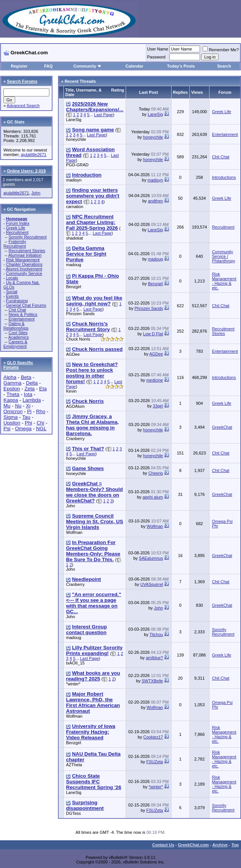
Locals (12, 278)
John (36, 193)
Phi (28, 423)
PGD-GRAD (77, 165)
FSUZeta (154, 762)
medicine (154, 380)
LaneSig (74, 120)
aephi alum (153, 497)
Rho (41, 411)
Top (235, 845)
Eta (43, 389)
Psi (7, 428)
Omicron (13, 411)
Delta (32, 383)
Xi (28, 406)
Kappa (11, 400)
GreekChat (222, 427)
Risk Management (23, 260)
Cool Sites (18, 333)
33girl (158, 406)
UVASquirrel (152, 584)
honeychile (76, 139)
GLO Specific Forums (18, 365)
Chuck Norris (78, 339)
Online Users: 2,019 (26, 171)
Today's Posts (181, 66)
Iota (28, 394)
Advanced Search (23, 106)
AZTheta (74, 765)
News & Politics (23, 314)
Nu (18, 406)
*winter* (73, 684)
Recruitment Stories (27, 251)
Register (19, 66)
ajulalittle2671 (34, 155)
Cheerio (156, 473)
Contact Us (163, 845)
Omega (23, 428)
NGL (41, 428)
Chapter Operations (24, 264)
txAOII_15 (75, 663)
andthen (156, 201)
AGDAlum (75, 406)
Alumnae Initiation (25, 255)
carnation (75, 207)
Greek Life (16, 228)
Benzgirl (74, 287)
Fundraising (17, 301)
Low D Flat (153, 334)
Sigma (11, 417)
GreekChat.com (193, 845)
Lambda (32, 400)
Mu (7, 406)
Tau (26, 417)
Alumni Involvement (24, 269)
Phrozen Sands (80, 314)
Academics (19, 337)
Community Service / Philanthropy (223, 256)
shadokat (75, 238)
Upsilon (12, 423)
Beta (26, 377)
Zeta (30, 389)
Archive (220, 845)
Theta (13, 394)
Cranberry (75, 439)
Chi (40, 423)
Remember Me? (221, 50)
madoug (74, 265)
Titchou (156, 634)
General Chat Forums (26, 305)
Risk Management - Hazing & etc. (224, 281)
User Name (158, 49)
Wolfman (74, 532)
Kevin (71, 391)
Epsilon (12, 389)
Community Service (24, 273)
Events (13, 296)
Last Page (104, 115)
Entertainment (21, 319)
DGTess (73, 813)
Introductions (224, 177)
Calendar (135, 66)
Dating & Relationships (16, 326)
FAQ (48, 66)
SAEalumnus (151, 558)
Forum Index (18, 223)
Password (156, 57)
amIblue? (154, 658)
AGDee (73, 354)
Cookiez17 (153, 737)
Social (12, 292)
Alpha (10, 377)
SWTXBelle (152, 681)
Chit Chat (17, 310)
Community (87, 66)
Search (224, 66)
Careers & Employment (15, 344)
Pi (29, 411)
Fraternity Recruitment (15, 244)
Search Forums (22, 81)
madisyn (74, 180)
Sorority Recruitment (27, 237)
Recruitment (17, 232)
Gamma (12, 383)
